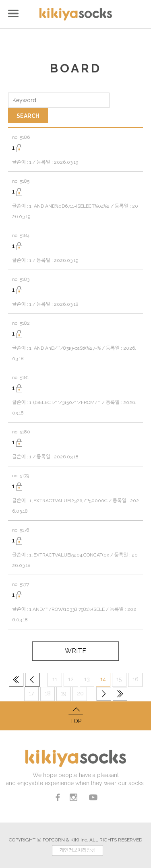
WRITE (75, 651)
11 (55, 679)
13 (87, 679)
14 (103, 679)
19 (64, 693)
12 (71, 679)
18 (48, 693)
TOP (75, 715)
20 (80, 693)
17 (31, 693)
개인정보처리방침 (77, 850)
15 (119, 679)
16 (135, 679)
